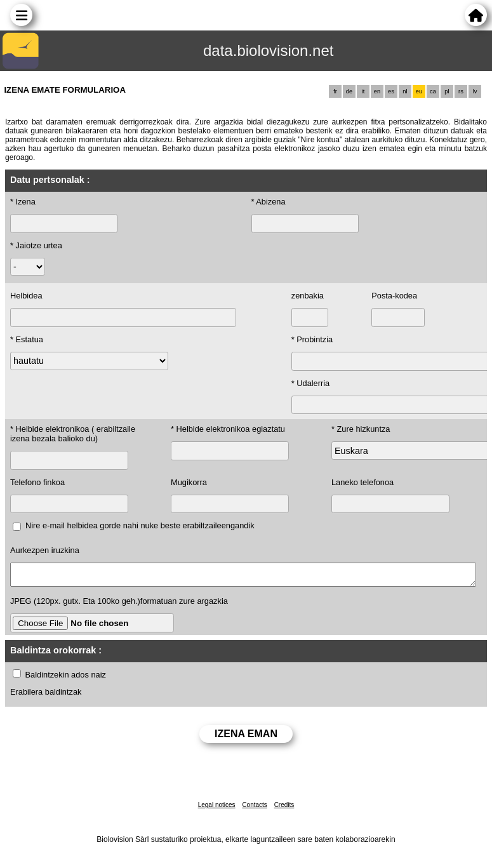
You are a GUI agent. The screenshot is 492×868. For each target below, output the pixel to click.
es (391, 91)
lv (475, 91)
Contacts (254, 809)
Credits (284, 809)
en (377, 91)
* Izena (23, 202)
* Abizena (269, 202)
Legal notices (217, 809)
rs (461, 91)
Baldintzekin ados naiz (66, 678)
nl (405, 91)
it (363, 91)
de (349, 91)
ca (433, 91)
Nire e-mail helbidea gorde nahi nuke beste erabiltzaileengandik (140, 525)
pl (447, 91)
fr (335, 91)
